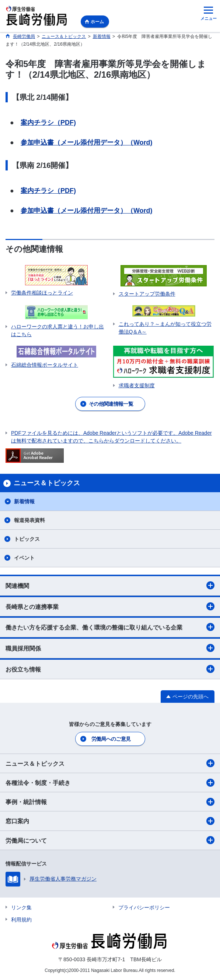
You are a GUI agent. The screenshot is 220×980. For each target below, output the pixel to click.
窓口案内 (110, 821)
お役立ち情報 (110, 669)
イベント (24, 558)
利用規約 (21, 920)
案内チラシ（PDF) (48, 123)
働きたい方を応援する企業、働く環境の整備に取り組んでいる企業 (110, 627)
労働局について (110, 840)
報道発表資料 (29, 520)
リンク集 (21, 907)
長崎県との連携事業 (110, 606)
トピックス (27, 539)
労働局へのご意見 (111, 739)
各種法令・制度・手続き (110, 783)
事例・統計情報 (110, 802)
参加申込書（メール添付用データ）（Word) (87, 142)
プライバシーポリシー (144, 907)
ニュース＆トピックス (110, 763)
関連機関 (110, 585)
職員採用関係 (110, 648)
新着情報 (24, 501)
